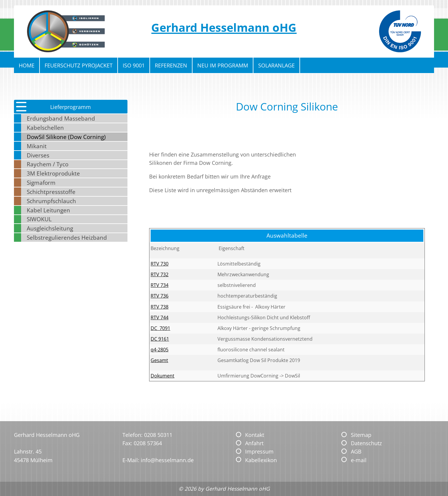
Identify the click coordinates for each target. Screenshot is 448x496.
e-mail (359, 460)
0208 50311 (158, 435)
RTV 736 (160, 296)
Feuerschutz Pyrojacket (79, 65)
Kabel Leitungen (48, 210)
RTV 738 (160, 307)
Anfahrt (254, 443)
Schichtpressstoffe (51, 192)
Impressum (259, 451)
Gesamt (159, 360)
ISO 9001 (134, 65)
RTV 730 (160, 264)
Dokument (163, 376)
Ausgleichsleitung (50, 228)
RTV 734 (160, 285)
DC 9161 (160, 339)
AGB (356, 451)
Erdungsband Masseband (61, 118)
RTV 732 (160, 274)
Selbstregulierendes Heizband (67, 237)
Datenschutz (366, 443)
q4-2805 (160, 350)
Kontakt (255, 435)
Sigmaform (41, 183)
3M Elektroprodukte (53, 173)
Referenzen (171, 65)
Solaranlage (276, 65)
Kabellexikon (261, 460)
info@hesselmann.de (167, 460)
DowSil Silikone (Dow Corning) (66, 137)
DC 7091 (160, 328)
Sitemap (361, 435)
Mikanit (37, 146)
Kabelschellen (45, 128)
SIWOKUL (39, 219)
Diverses (38, 155)
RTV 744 (160, 317)
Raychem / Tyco (48, 164)
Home (27, 65)
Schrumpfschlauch (51, 201)
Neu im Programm (223, 65)
